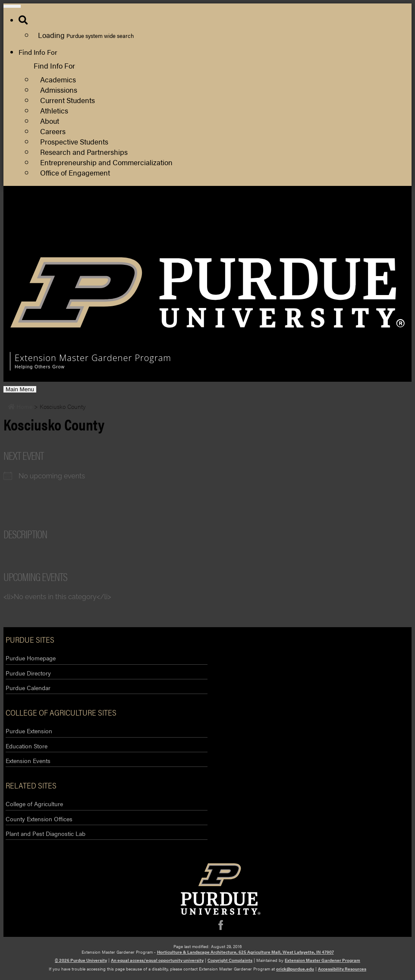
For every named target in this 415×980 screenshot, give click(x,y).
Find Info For (38, 52)
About (50, 121)
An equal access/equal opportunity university (157, 960)
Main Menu (20, 389)
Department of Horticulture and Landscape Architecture (318, 213)
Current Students (68, 100)
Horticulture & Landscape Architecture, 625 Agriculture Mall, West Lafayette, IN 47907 (245, 952)
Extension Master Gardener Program (322, 960)
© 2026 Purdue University (81, 960)
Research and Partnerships (84, 152)
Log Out (246, 244)
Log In (243, 234)
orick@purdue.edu (295, 969)
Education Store (27, 746)
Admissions (59, 90)
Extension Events (28, 760)
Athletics (54, 110)
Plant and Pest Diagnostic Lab (46, 833)
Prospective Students (74, 141)
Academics (58, 79)
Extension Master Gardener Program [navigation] (93, 358)
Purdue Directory (28, 673)
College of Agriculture (34, 804)
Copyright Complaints (230, 960)
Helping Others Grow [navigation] (40, 367)
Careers (53, 131)
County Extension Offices (39, 819)
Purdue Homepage (31, 658)
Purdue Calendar (28, 688)
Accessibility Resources (342, 969)
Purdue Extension (261, 224)
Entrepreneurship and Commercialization (106, 162)
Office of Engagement (75, 172)
